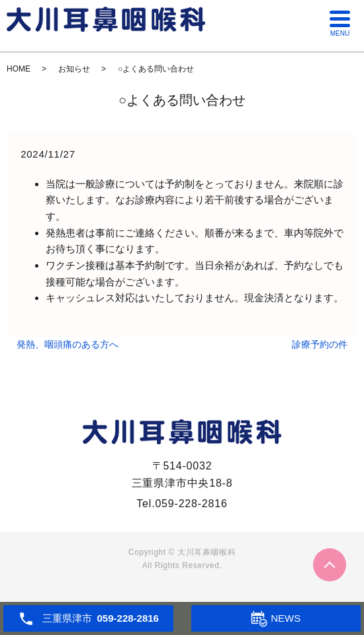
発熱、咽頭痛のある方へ (68, 344)
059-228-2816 (191, 504)
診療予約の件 (320, 344)
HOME (19, 69)
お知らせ (74, 69)
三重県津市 (101, 618)
